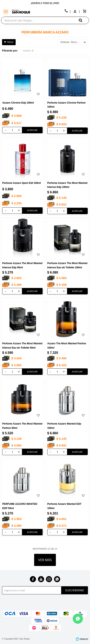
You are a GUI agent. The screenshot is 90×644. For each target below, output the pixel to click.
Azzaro (27, 51)
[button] (84, 20)
